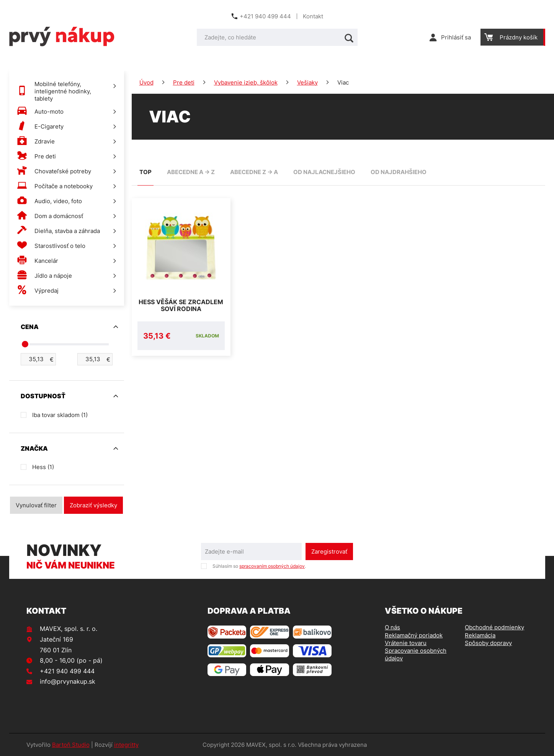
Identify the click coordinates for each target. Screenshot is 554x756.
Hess (43, 467)
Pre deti (184, 82)
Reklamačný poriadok (414, 635)
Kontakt (313, 16)
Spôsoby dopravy (488, 643)
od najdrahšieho (399, 172)
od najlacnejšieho (324, 172)
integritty (126, 745)
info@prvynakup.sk (68, 681)
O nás (392, 627)
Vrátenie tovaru (406, 643)
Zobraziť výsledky (93, 505)
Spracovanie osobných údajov (416, 654)
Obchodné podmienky (494, 627)
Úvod (146, 82)
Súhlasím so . (259, 566)
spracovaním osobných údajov (272, 566)
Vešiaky (307, 82)
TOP (145, 172)
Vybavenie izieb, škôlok (246, 82)
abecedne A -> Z (191, 172)
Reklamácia (480, 635)
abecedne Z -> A (254, 172)
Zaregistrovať (329, 552)
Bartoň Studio (71, 745)
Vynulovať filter (36, 505)
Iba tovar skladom (60, 415)
